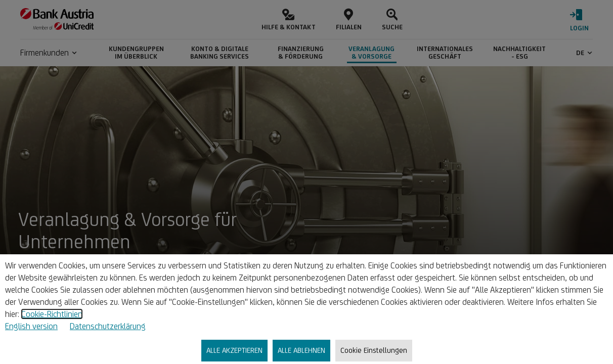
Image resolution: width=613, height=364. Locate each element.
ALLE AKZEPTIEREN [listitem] (234, 350)
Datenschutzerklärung (108, 326)
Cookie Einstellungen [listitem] (374, 350)
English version (31, 326)
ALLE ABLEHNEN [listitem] (301, 350)
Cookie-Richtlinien (52, 314)
